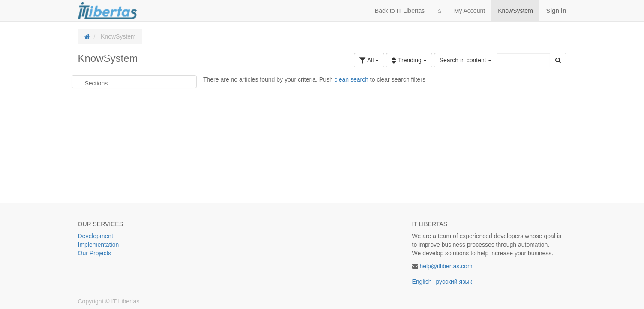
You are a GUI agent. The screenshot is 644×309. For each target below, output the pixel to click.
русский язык (454, 282)
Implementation (99, 245)
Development (96, 236)
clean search (352, 79)
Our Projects (95, 253)
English (422, 282)
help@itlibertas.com (446, 266)
